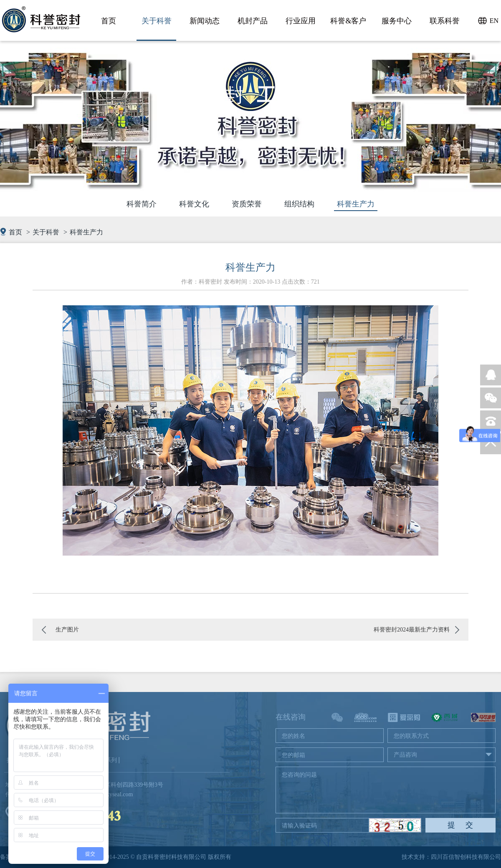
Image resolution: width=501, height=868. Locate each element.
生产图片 (67, 630)
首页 (15, 232)
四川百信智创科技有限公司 (466, 857)
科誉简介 (142, 204)
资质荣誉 (247, 204)
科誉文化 (194, 204)
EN (494, 21)
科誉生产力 (356, 204)
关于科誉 (46, 232)
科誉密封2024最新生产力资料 (412, 630)
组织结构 (299, 204)
